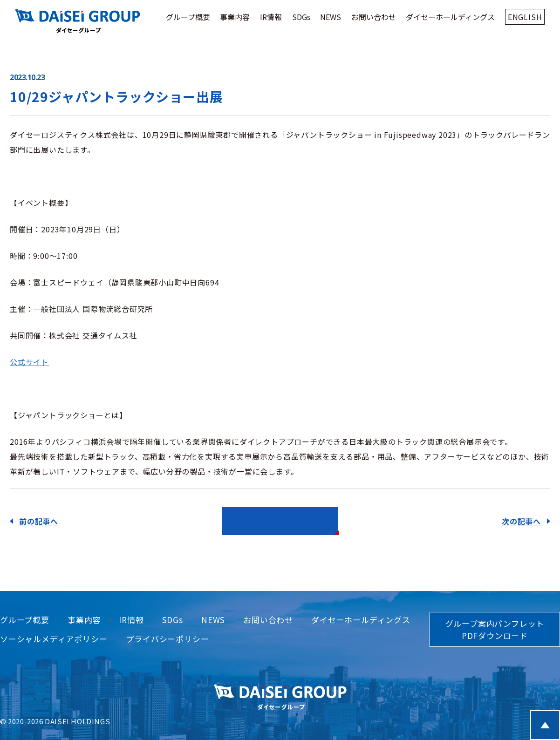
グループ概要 (188, 17)
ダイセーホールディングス (450, 17)
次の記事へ (521, 521)
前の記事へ (39, 521)
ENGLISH (525, 17)
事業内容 (235, 17)
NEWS (331, 17)
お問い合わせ (374, 17)
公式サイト (29, 362)
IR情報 (271, 17)
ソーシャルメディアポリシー (54, 639)
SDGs (301, 17)
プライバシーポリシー (167, 639)
